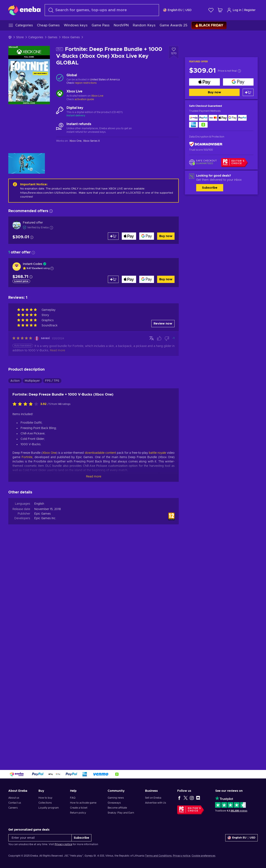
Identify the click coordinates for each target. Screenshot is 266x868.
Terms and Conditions (158, 856)
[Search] (102, 10)
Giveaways (114, 803)
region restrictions (86, 83)
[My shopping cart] (220, 10)
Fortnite (27, 457)
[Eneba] (24, 10)
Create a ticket (79, 808)
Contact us (15, 803)
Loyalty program (49, 808)
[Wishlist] (211, 10)
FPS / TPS (52, 381)
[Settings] (177, 10)
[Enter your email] (40, 838)
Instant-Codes (33, 264)
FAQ (73, 798)
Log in (234, 10)
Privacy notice (63, 844)
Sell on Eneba (153, 798)
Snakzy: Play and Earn (121, 813)
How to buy (45, 798)
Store (20, 37)
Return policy (78, 813)
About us (14, 798)
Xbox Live (97, 96)
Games (53, 37)
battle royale (157, 453)
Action (15, 381)
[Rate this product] (26, 404)
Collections (45, 803)
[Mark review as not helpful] (167, 338)
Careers (13, 808)
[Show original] (151, 338)
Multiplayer (32, 381)
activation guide (84, 99)
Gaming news (116, 798)
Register (250, 10)
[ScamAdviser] (206, 144)
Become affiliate (117, 808)
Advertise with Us (156, 803)
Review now (163, 324)
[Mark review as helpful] (159, 338)
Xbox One (49, 453)
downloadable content (100, 453)
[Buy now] (204, 82)
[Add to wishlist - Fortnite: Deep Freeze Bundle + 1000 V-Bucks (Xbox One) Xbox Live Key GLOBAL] (174, 53)
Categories (36, 37)
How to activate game (83, 803)
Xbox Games (71, 37)
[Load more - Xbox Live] (60, 94)
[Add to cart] (248, 92)
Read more (94, 477)
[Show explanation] (52, 268)
